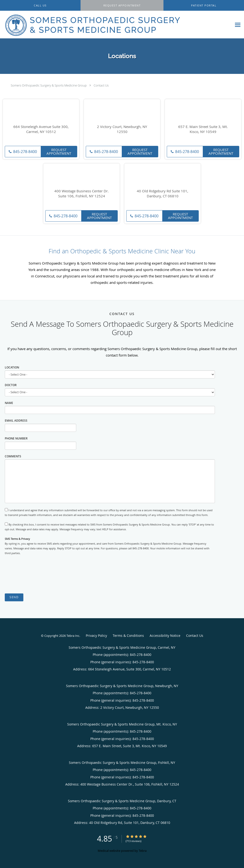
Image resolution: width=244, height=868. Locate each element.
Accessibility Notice (165, 636)
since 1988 (90, 270)
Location (12, 367)
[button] (122, 5)
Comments (13, 456)
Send (14, 597)
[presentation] (41, 575)
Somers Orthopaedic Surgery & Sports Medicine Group (49, 85)
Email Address (16, 421)
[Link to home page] (91, 25)
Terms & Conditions (128, 636)
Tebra (143, 851)
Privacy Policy (96, 636)
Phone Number (16, 438)
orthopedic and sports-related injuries (122, 282)
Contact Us (101, 85)
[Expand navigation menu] (238, 25)
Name (9, 403)
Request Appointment (59, 151)
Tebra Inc (73, 636)
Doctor (11, 385)
